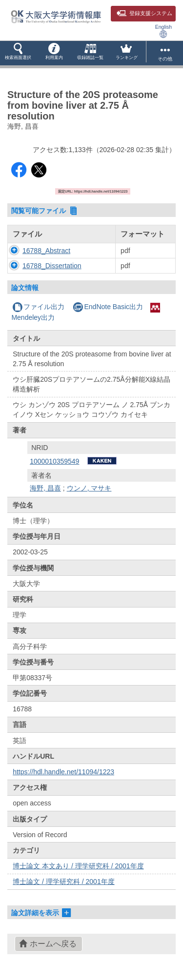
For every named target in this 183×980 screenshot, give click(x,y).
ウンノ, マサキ (89, 488)
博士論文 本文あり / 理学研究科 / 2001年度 (78, 866)
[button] (18, 53)
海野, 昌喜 (45, 488)
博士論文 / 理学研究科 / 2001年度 (63, 882)
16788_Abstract (46, 251)
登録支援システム (144, 13)
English (163, 31)
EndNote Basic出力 (108, 307)
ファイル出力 (38, 307)
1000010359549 (54, 461)
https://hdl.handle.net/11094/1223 (63, 772)
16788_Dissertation (52, 266)
